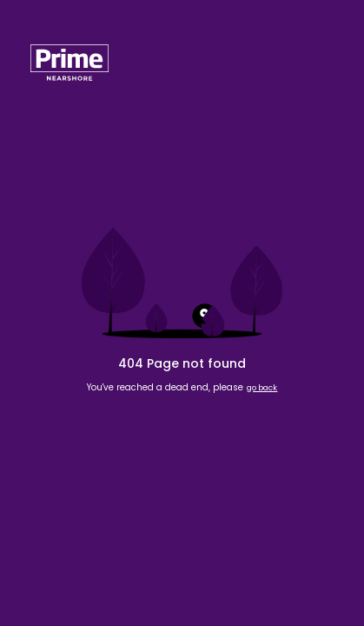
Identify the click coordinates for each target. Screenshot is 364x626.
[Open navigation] (316, 63)
